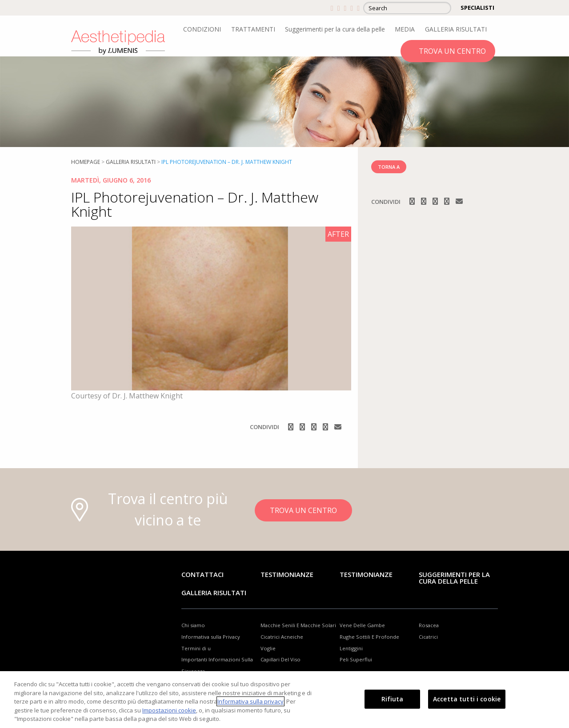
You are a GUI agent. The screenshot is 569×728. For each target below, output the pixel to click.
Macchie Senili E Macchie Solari (298, 625)
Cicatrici (428, 637)
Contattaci (202, 574)
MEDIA (405, 29)
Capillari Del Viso (280, 659)
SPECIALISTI (477, 8)
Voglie (268, 648)
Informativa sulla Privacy (211, 637)
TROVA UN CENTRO (452, 51)
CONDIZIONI (202, 29)
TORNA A (389, 167)
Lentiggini (351, 648)
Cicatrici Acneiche (282, 637)
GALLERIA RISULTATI (456, 29)
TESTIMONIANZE (366, 574)
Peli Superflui (356, 659)
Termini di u (196, 648)
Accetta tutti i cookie (467, 699)
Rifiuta (393, 699)
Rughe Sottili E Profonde (369, 637)
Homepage (86, 162)
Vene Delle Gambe (362, 625)
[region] (284, 700)
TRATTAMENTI (253, 29)
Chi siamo (193, 625)
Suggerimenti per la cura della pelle (335, 29)
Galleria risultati (131, 162)
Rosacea (429, 625)
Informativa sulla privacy (250, 701)
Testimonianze (287, 574)
